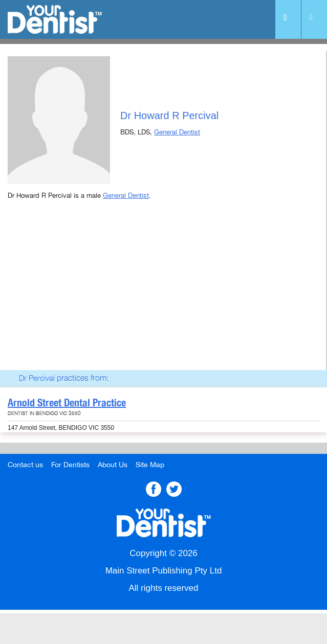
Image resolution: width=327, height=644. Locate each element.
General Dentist (177, 132)
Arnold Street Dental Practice (67, 403)
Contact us (25, 465)
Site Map (150, 465)
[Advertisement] (163, 298)
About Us (113, 465)
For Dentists (70, 465)
